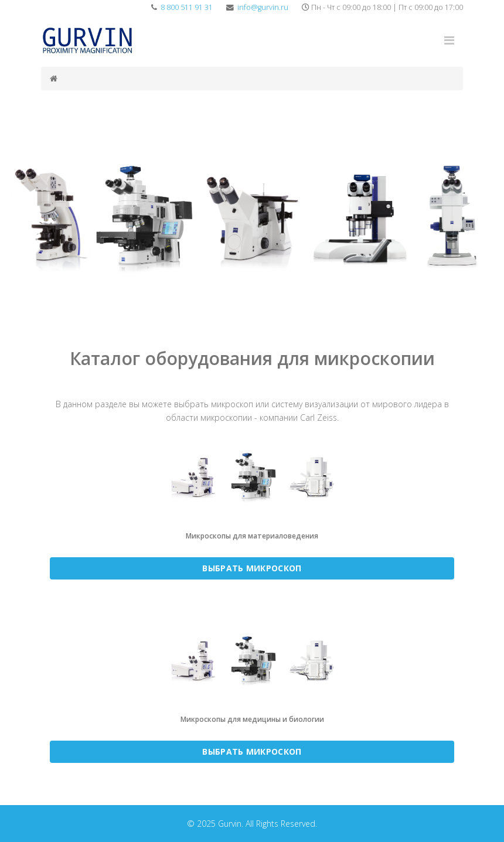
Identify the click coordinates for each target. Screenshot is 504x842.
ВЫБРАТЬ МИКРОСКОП (252, 568)
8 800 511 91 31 (187, 7)
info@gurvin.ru (263, 7)
